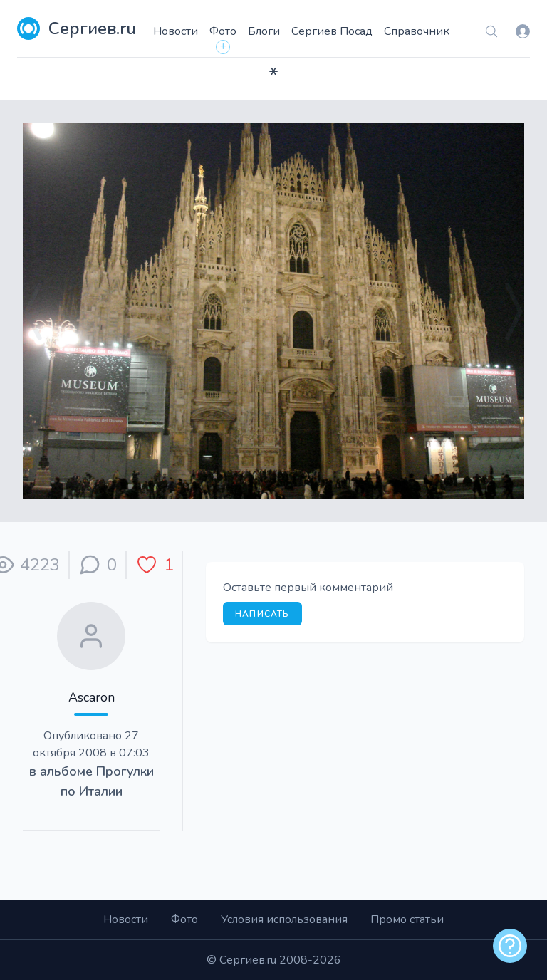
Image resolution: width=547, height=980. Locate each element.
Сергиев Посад (332, 31)
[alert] (510, 946)
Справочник (417, 31)
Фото (223, 31)
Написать (262, 614)
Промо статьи (407, 919)
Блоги (264, 31)
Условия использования (284, 919)
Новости (176, 31)
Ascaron (92, 697)
